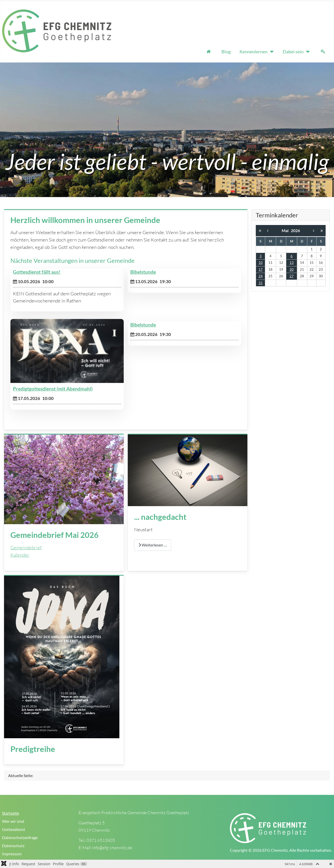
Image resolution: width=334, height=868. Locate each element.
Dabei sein (293, 52)
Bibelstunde (143, 272)
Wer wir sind (13, 821)
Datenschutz (13, 846)
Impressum (12, 854)
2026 (295, 230)
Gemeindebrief (26, 548)
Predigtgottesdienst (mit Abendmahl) (53, 389)
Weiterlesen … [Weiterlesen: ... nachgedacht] (153, 545)
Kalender (20, 555)
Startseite (11, 813)
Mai (286, 230)
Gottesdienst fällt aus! (37, 272)
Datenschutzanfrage (20, 837)
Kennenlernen (253, 52)
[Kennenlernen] (271, 52)
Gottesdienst (14, 829)
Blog (226, 52)
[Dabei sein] (307, 52)
